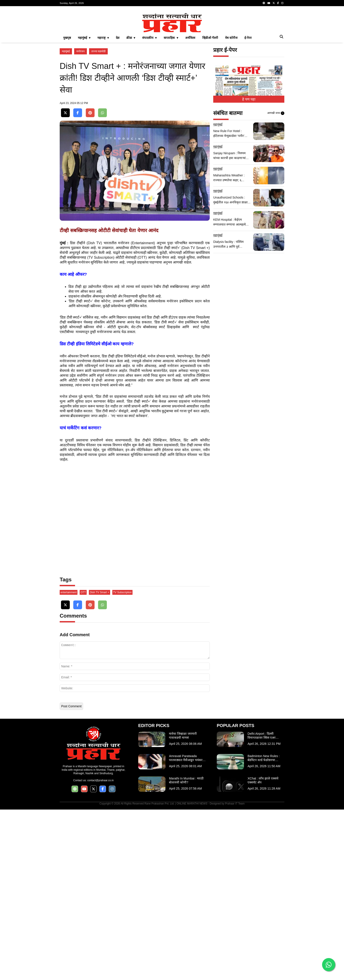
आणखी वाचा (276, 175)
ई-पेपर (248, 99)
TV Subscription (123, 763)
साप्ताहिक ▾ (171, 99)
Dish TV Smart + (99, 763)
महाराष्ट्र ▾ (103, 99)
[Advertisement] (172, 40)
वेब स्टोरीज (231, 99)
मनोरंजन (81, 113)
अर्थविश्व (190, 99)
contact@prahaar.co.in (100, 951)
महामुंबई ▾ (84, 99)
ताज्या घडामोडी (98, 113)
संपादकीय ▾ (149, 99)
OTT (83, 763)
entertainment (69, 763)
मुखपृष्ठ (67, 99)
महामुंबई (66, 113)
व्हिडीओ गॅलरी (210, 99)
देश (118, 99)
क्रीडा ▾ (131, 99)
